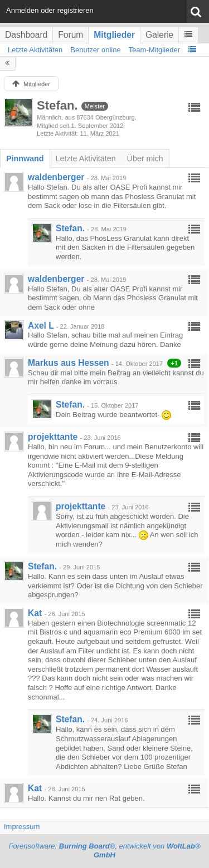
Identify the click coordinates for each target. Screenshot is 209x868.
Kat (35, 613)
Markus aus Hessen (69, 363)
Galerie (159, 35)
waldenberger (56, 177)
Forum (71, 35)
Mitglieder (114, 35)
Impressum (22, 827)
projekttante (53, 437)
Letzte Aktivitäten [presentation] (86, 158)
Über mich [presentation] (145, 158)
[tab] (25, 158)
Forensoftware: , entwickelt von (104, 851)
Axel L (41, 326)
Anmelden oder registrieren (50, 10)
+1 (174, 363)
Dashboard (26, 35)
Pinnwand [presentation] (25, 158)
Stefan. (70, 228)
